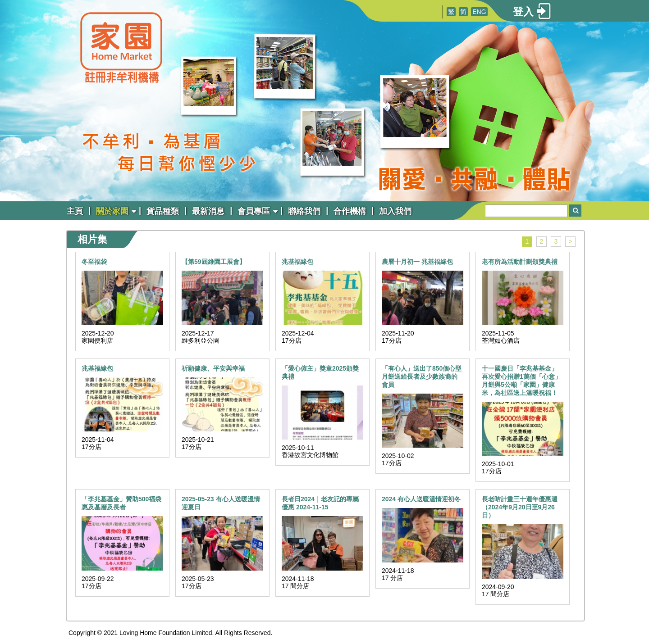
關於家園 (112, 211)
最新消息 (208, 211)
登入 (523, 12)
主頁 (75, 211)
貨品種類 (163, 211)
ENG (479, 12)
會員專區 (254, 211)
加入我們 (395, 211)
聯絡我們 (304, 211)
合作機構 (350, 211)
